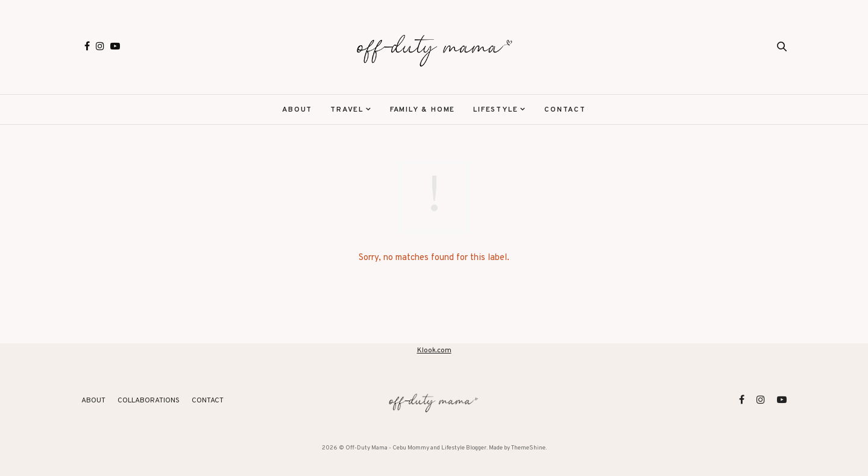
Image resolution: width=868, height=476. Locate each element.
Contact (565, 110)
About (297, 110)
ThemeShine (528, 448)
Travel (347, 110)
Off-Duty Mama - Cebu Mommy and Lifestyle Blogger (416, 448)
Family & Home (423, 110)
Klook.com (434, 351)
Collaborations (149, 401)
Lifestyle (495, 110)
